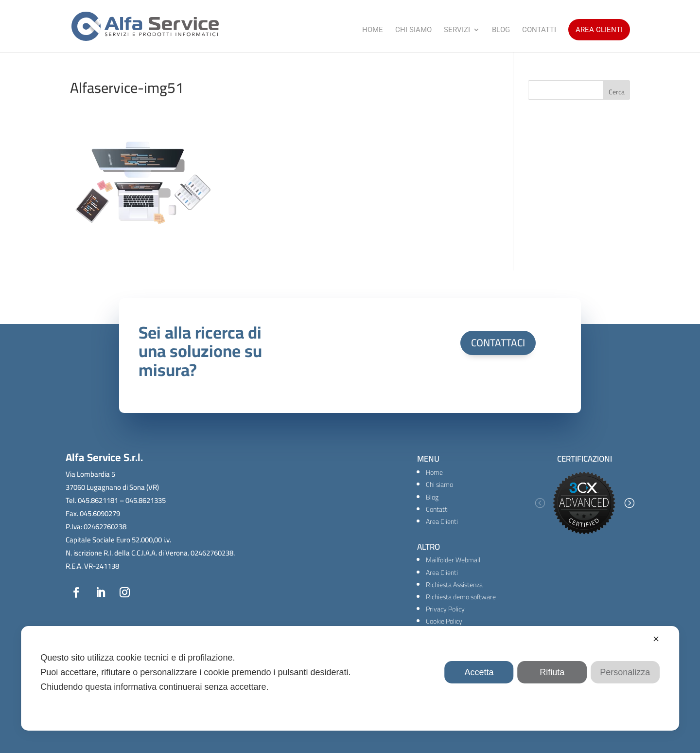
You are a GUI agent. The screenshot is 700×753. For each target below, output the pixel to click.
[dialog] (350, 678)
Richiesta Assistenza (454, 585)
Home (373, 30)
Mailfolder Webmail (453, 560)
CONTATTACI (498, 343)
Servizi (457, 30)
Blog (501, 30)
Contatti (539, 30)
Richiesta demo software (461, 597)
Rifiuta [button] (552, 672)
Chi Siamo (413, 30)
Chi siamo (439, 484)
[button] (540, 503)
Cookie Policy (444, 621)
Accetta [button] (479, 672)
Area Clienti (599, 30)
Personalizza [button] (625, 672)
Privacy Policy (445, 609)
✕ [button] (656, 639)
